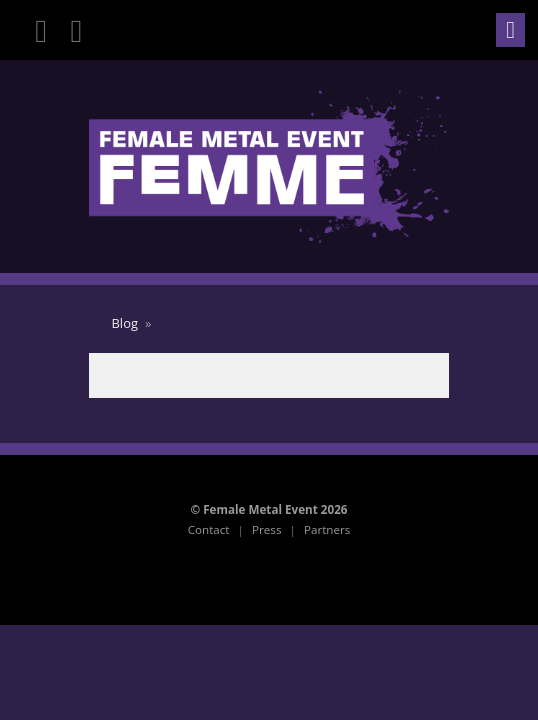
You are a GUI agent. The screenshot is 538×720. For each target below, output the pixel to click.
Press (266, 529)
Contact (209, 529)
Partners (327, 529)
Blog (125, 323)
